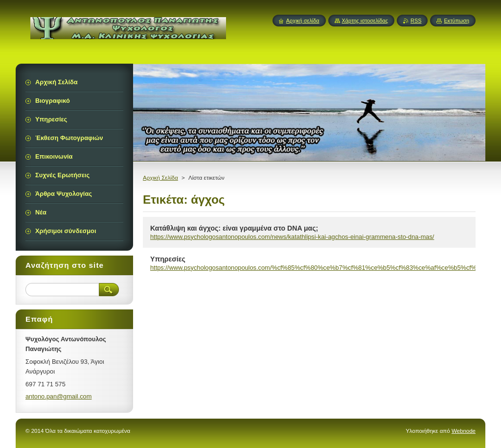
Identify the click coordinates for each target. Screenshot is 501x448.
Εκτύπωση (456, 21)
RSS (416, 21)
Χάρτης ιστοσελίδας (365, 21)
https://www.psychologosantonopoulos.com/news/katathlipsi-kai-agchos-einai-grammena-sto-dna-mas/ (292, 237)
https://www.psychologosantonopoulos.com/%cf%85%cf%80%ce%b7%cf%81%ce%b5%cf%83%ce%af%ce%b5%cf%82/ (318, 268)
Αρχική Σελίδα (160, 178)
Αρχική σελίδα (303, 21)
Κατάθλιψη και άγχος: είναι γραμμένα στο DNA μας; (234, 228)
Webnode (464, 431)
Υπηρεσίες (168, 259)
